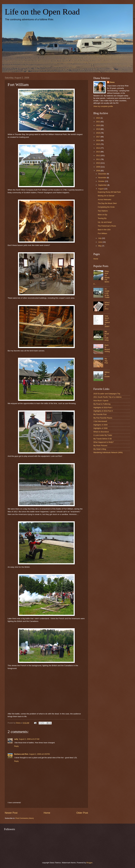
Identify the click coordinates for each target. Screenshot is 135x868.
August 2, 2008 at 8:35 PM (39, 754)
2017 (98, 137)
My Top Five (106, 361)
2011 (98, 159)
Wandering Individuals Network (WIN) (108, 452)
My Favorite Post (100, 414)
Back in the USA (104, 230)
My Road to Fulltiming (102, 404)
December (102, 174)
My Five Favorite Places (103, 418)
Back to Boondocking (107, 348)
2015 (98, 144)
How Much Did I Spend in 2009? (107, 321)
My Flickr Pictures (100, 446)
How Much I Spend (101, 401)
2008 (98, 171)
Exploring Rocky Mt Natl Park (109, 192)
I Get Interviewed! (100, 421)
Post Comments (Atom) (25, 818)
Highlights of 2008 (100, 428)
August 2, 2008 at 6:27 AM (29, 739)
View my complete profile (103, 106)
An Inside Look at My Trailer (107, 293)
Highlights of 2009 (100, 425)
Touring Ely (102, 218)
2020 (98, 125)
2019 (98, 129)
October (102, 181)
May (100, 246)
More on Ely (102, 215)
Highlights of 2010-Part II (103, 411)
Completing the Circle (106, 207)
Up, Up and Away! (105, 222)
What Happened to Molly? (103, 442)
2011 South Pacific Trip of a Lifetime (107, 397)
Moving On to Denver (106, 196)
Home (47, 813)
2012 (98, 155)
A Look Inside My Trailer (103, 435)
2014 (98, 148)
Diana (112, 82)
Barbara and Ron (21, 754)
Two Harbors (103, 211)
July (100, 238)
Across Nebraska (104, 199)
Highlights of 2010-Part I (103, 408)
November (102, 178)
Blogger (89, 863)
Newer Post (11, 813)
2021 (98, 122)
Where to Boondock (101, 432)
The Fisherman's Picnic (107, 226)
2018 (98, 133)
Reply (16, 746)
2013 (98, 152)
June (100, 242)
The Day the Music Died (107, 203)
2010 (98, 163)
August (101, 189)
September (103, 185)
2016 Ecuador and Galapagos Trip (107, 394)
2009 (98, 167)
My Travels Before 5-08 (102, 439)
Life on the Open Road (42, 12)
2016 (98, 140)
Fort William (102, 233)
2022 (98, 118)
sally (16, 739)
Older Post (82, 813)
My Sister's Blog (100, 449)
